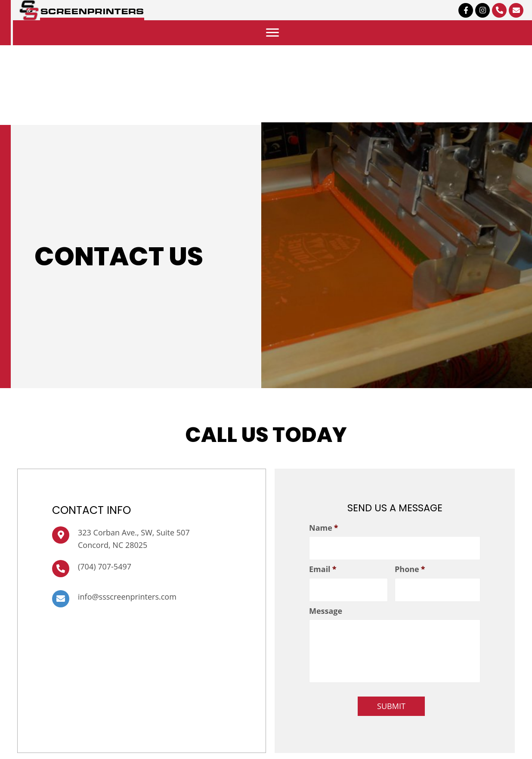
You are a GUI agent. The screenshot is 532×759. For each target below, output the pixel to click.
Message (326, 608)
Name (324, 528)
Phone (410, 568)
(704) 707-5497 (105, 568)
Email (323, 568)
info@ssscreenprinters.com (127, 598)
